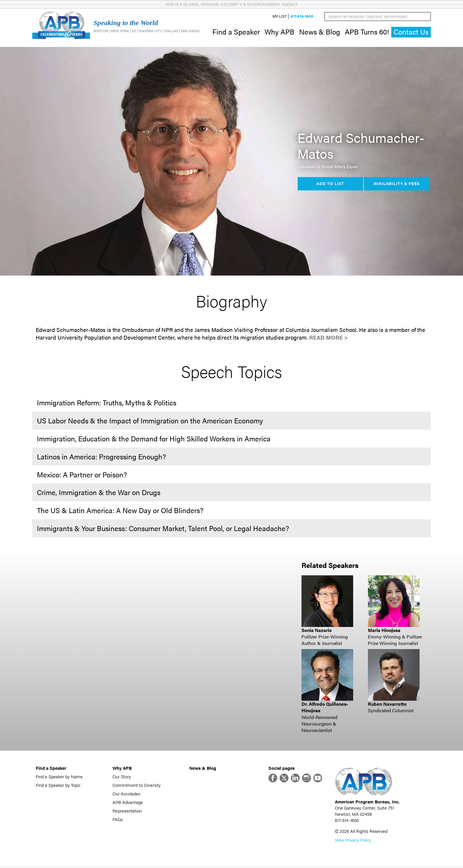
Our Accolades (126, 794)
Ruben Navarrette (387, 704)
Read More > (328, 338)
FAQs (118, 820)
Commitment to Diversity (137, 786)
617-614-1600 (302, 17)
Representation (127, 811)
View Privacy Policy (353, 841)
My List (280, 17)
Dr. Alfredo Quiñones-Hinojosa (325, 708)
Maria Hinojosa (384, 631)
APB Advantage (128, 803)
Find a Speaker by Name (59, 777)
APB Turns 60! (367, 32)
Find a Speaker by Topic (58, 786)
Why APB (279, 32)
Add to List (330, 184)
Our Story (122, 777)
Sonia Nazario (317, 631)
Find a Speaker (236, 32)
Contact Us (411, 32)
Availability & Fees (396, 184)
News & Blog (320, 32)
